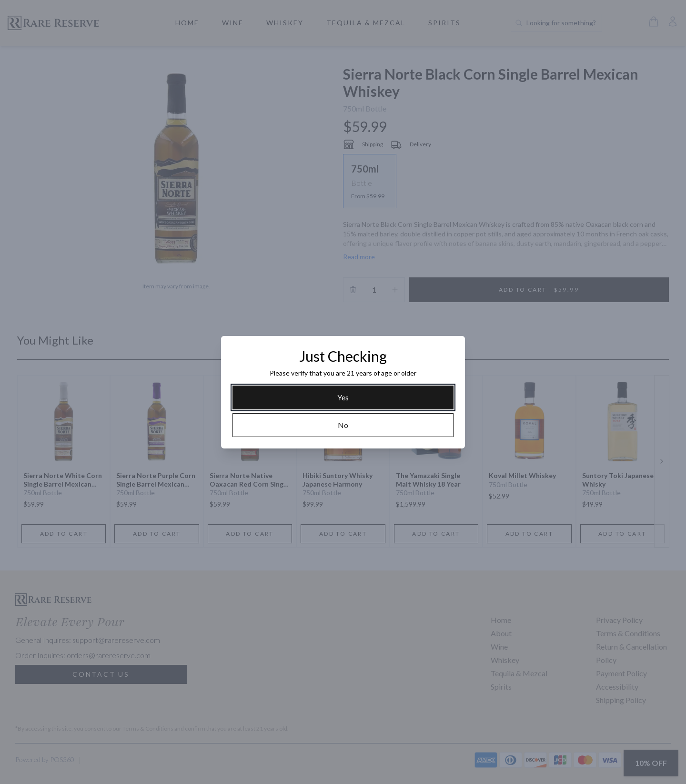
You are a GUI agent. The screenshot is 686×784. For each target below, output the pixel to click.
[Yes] (343, 397)
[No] (343, 425)
